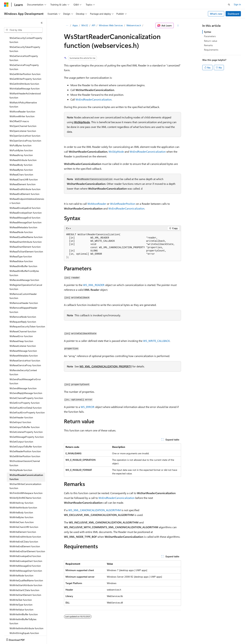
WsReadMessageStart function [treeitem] (26, 211)
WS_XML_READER (94, 285)
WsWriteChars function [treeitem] (22, 510)
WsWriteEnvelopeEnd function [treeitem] (25, 544)
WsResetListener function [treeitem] (23, 334)
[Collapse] (42, 23)
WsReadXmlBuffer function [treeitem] (23, 254)
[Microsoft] (6, 5)
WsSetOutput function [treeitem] (21, 430)
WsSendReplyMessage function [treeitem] (26, 381)
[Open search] (229, 5)
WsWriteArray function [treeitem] (21, 491)
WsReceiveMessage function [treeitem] (24, 268)
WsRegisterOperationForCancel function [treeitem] (26, 275)
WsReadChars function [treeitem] (21, 163)
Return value (211, 41)
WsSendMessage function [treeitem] (23, 377)
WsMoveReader (97, 204)
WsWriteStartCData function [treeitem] (24, 578)
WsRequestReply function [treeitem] (23, 310)
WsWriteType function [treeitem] (21, 593)
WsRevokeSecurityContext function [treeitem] (23, 361)
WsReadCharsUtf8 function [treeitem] (24, 168)
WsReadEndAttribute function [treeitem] (25, 177)
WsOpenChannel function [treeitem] (23, 114)
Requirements (211, 50)
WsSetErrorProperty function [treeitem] (25, 391)
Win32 (85, 25)
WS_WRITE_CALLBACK (156, 341)
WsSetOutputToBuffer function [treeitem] (26, 435)
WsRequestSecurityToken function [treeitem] (27, 315)
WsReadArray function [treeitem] (21, 143)
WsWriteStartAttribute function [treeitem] (26, 573)
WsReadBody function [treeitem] (21, 153)
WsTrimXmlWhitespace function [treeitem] (26, 481)
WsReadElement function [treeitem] (23, 172)
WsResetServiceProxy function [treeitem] (25, 354)
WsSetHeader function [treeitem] (21, 406)
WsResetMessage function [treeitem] (23, 339)
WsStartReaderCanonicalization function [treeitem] (26, 465)
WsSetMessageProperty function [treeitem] (27, 425)
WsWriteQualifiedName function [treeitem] (26, 569)
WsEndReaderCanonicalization (94, 99)
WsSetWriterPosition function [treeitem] (25, 444)
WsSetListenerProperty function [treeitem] (26, 420)
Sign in (237, 4)
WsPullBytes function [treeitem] (21, 134)
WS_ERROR (88, 407)
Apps (75, 25)
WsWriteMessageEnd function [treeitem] (25, 554)
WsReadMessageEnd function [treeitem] (25, 206)
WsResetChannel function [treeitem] (23, 320)
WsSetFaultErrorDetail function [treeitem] (26, 396)
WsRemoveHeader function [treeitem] (24, 291)
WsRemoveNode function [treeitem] (23, 305)
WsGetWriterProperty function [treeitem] (25, 67)
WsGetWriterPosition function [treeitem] (25, 62)
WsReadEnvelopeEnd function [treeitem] (25, 196)
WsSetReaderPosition (123, 204)
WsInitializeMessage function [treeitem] (25, 77)
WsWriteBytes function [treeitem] (21, 505)
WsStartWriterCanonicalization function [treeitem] (25, 474)
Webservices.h (134, 25)
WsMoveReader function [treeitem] (22, 100)
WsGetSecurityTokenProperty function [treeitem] (25, 37)
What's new (216, 14)
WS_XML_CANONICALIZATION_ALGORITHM (95, 510)
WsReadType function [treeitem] (21, 245)
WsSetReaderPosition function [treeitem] (25, 440)
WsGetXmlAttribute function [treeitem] (24, 72)
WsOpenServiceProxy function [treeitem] (25, 129)
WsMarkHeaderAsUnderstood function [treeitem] (25, 84)
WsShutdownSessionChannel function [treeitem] (25, 451)
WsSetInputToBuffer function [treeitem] (25, 415)
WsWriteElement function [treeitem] (23, 520)
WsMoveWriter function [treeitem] (22, 104)
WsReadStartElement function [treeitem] (25, 235)
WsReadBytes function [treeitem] (21, 158)
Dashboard (233, 14)
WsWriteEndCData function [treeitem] (24, 530)
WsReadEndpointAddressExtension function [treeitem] (27, 189)
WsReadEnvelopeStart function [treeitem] (26, 201)
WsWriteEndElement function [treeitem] (25, 535)
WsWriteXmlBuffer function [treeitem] (24, 603)
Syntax (208, 32)
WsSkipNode (82, 122)
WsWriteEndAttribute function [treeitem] (25, 525)
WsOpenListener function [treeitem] (23, 119)
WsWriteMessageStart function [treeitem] (26, 559)
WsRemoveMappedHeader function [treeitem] (23, 298)
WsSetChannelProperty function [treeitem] (26, 386)
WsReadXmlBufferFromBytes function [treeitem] (24, 261)
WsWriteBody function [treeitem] (21, 501)
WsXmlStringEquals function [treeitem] (24, 621)
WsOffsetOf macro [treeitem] (19, 109)
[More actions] (178, 26)
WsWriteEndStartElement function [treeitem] (27, 540)
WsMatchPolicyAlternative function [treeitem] (23, 93)
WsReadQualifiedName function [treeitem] (26, 225)
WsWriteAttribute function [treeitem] (23, 496)
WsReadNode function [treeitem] (21, 220)
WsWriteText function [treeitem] (21, 588)
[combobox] (23, 30)
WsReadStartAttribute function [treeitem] (26, 230)
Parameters (210, 36)
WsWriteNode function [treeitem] (21, 564)
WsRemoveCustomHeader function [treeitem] (23, 284)
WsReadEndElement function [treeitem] (24, 182)
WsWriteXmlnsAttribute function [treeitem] (26, 616)
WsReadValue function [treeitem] (21, 249)
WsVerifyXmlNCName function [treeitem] (25, 486)
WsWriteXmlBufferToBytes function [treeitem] (23, 610)
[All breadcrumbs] (67, 26)
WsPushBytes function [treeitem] (21, 139)
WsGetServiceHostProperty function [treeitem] (24, 46)
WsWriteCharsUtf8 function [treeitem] (24, 515)
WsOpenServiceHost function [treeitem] (25, 124)
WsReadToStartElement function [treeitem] (26, 240)
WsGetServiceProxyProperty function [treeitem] (24, 55)
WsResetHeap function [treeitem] (21, 329)
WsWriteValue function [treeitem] (21, 598)
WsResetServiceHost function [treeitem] (25, 349)
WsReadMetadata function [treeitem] (23, 216)
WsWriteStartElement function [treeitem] (25, 583)
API (93, 25)
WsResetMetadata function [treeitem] (24, 344)
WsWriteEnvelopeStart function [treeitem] (26, 549)
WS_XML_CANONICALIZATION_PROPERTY (106, 366)
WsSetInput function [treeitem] (20, 410)
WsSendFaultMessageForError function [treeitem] (25, 370)
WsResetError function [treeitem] (21, 324)
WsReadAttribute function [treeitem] (23, 148)
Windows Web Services (111, 25)
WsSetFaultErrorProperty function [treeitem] (27, 401)
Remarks (208, 45)
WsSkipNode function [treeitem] (21, 458)
